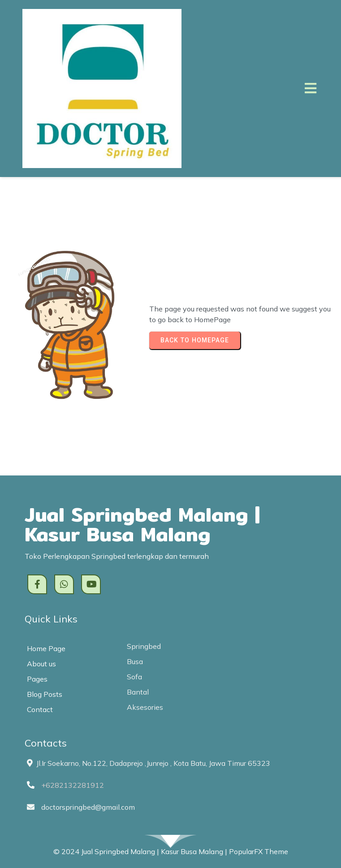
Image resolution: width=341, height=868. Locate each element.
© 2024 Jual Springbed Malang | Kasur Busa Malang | (141, 851)
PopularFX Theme (259, 851)
